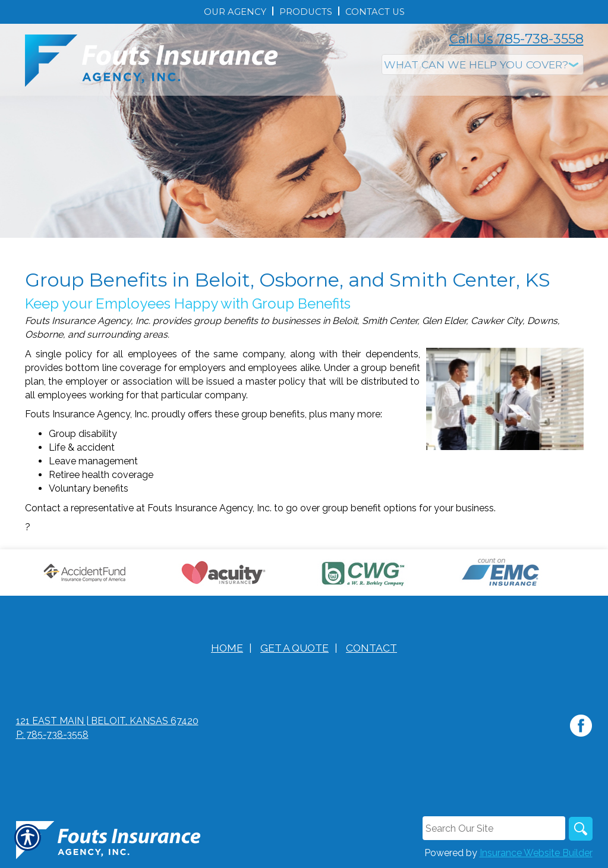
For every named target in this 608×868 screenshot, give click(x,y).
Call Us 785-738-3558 (516, 39)
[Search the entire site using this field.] (494, 828)
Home (227, 648)
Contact (371, 648)
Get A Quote (294, 648)
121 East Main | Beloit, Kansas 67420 (107, 721)
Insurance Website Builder (536, 853)
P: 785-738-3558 (52, 735)
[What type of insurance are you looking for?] (483, 65)
